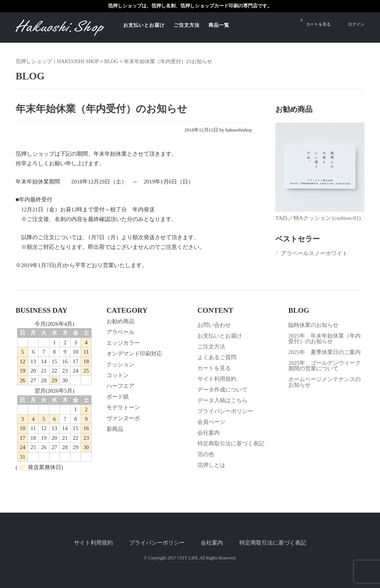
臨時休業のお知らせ (313, 325)
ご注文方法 (187, 25)
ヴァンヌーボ (123, 418)
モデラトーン (123, 407)
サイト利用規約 (217, 379)
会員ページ (211, 422)
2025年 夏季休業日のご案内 (325, 352)
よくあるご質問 (217, 357)
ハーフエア (120, 386)
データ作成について (222, 390)
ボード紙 (118, 397)
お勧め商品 (120, 321)
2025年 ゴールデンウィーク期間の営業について (325, 366)
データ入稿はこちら (222, 400)
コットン (118, 375)
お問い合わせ (214, 325)
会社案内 (209, 433)
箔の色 (206, 454)
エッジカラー (123, 343)
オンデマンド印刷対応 (134, 354)
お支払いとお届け (144, 25)
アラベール (120, 332)
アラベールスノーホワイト (314, 253)
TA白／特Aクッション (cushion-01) (318, 218)
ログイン (356, 24)
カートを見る (316, 22)
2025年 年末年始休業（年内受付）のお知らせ (325, 339)
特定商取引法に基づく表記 (231, 444)
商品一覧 (219, 25)
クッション (120, 364)
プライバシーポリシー (225, 411)
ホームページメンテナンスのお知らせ (325, 382)
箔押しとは (211, 465)
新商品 (115, 429)
